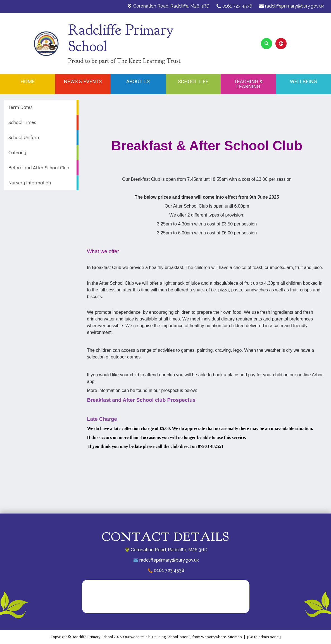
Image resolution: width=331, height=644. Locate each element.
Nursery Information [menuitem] (30, 183)
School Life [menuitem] (193, 81)
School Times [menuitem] (22, 122)
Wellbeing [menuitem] (303, 81)
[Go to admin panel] (264, 637)
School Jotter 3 (178, 637)
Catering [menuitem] (17, 153)
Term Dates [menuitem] (20, 107)
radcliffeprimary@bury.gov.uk (295, 6)
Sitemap (235, 637)
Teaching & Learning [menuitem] (248, 84)
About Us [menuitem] (138, 81)
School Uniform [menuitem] (24, 137)
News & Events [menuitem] (83, 81)
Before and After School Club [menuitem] (39, 168)
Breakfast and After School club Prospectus (141, 400)
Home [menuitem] (28, 81)
